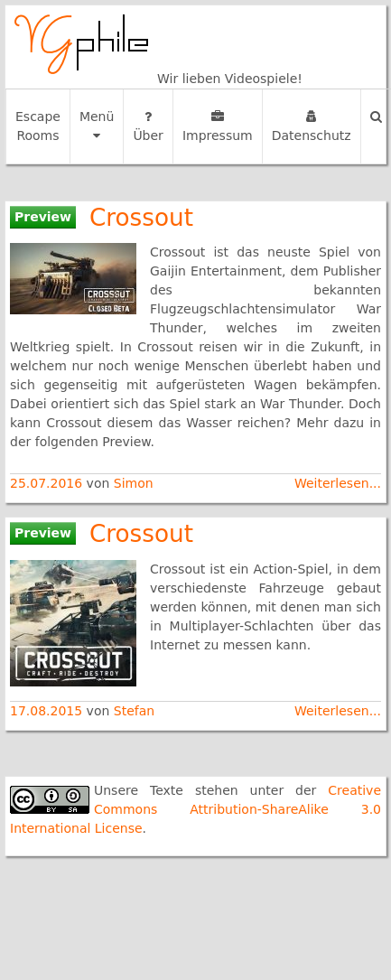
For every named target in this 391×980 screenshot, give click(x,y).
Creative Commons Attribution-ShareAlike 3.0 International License (195, 809)
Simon (134, 483)
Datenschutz (312, 126)
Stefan (134, 711)
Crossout (141, 218)
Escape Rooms (38, 126)
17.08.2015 (48, 711)
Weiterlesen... (338, 483)
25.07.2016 (48, 483)
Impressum (218, 126)
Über (148, 126)
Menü (97, 126)
